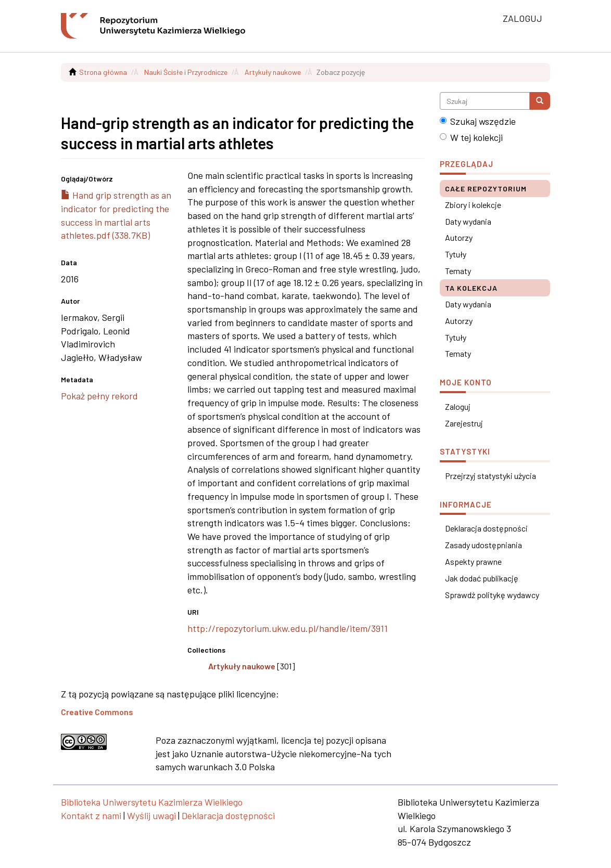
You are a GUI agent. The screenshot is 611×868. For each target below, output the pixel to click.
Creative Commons (97, 712)
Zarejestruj (464, 423)
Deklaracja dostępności (486, 528)
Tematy (458, 271)
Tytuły (456, 254)
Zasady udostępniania (483, 545)
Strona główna (103, 72)
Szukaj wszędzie (478, 121)
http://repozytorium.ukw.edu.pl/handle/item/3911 (288, 628)
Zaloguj (458, 406)
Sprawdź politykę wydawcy (492, 595)
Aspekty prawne (473, 561)
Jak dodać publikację (482, 578)
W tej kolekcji (471, 137)
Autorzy (459, 237)
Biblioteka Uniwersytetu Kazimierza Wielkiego (152, 802)
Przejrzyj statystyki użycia (491, 476)
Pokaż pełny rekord (99, 396)
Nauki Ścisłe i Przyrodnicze (186, 72)
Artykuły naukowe (273, 72)
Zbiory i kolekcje (473, 205)
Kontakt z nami (91, 815)
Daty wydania (468, 221)
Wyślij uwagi (151, 815)
